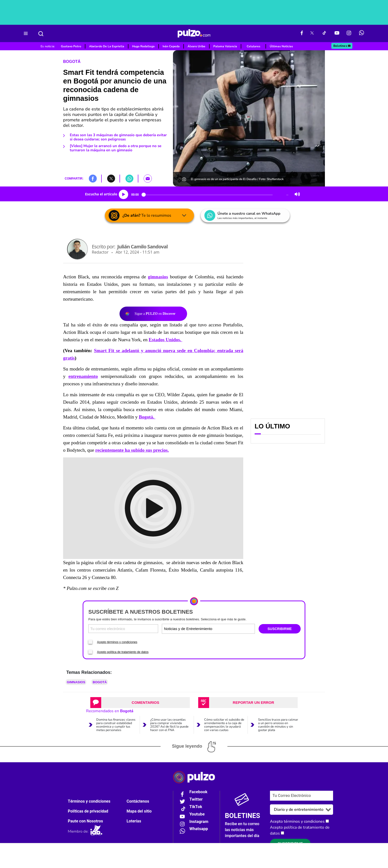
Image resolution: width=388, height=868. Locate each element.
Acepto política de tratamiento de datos (123, 652)
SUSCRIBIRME (280, 629)
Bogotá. (147, 417)
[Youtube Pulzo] (337, 33)
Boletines (342, 46)
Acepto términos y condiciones (117, 642)
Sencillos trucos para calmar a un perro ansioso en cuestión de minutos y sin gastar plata (278, 725)
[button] (93, 178)
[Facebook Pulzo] (302, 33)
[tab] (140, 703)
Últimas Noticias (281, 46)
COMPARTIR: (74, 179)
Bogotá (72, 62)
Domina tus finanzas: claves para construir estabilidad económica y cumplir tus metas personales (116, 725)
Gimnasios (76, 682)
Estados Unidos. (166, 340)
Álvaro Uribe (196, 46)
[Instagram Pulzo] (349, 33)
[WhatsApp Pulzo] (362, 33)
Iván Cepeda (171, 46)
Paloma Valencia (225, 46)
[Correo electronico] (123, 629)
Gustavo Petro (71, 46)
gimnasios (158, 277)
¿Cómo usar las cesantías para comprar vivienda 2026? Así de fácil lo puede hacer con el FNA (169, 725)
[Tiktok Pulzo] (324, 33)
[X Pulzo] (312, 33)
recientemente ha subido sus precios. (132, 450)
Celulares (254, 46)
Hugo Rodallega (143, 46)
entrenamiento (83, 376)
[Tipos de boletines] (231, 629)
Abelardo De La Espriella (107, 46)
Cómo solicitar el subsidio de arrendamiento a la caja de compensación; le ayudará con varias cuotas (224, 725)
